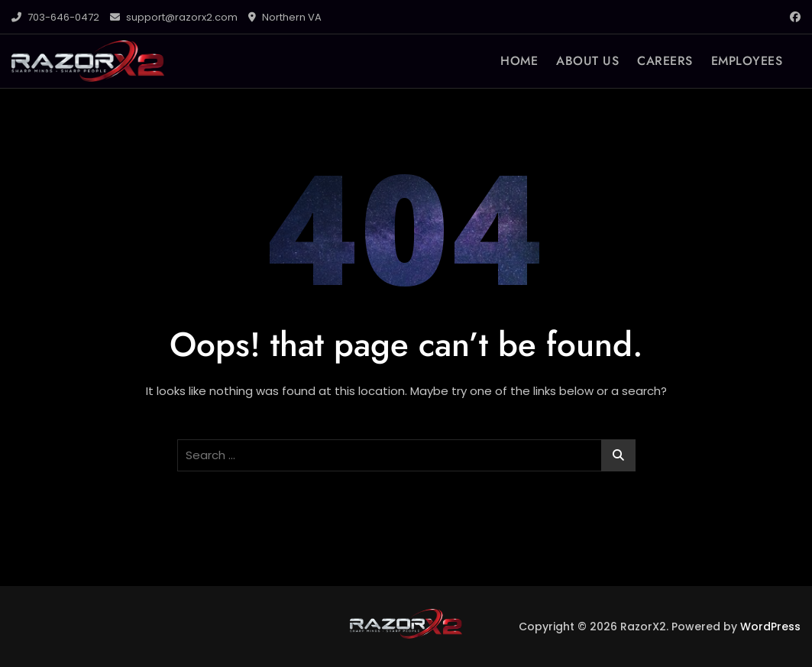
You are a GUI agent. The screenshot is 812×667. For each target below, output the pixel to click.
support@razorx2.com (174, 17)
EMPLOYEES (747, 61)
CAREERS (665, 61)
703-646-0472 (55, 17)
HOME (519, 61)
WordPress (770, 627)
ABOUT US (587, 61)
